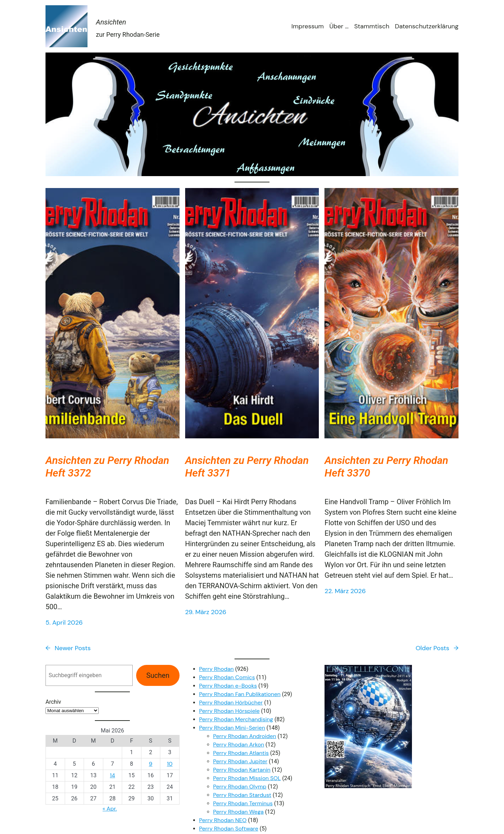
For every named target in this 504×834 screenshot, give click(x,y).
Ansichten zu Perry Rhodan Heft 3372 (107, 467)
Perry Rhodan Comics (227, 677)
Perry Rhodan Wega (239, 812)
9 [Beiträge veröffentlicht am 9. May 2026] (150, 764)
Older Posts (437, 648)
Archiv (53, 702)
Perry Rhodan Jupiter (240, 761)
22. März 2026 (345, 591)
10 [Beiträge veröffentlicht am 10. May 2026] (170, 764)
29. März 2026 (206, 612)
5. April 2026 (64, 623)
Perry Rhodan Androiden (245, 736)
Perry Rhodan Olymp (240, 787)
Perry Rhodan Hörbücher (231, 703)
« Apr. (110, 809)
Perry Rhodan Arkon (239, 745)
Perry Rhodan (216, 669)
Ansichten (111, 22)
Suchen (158, 675)
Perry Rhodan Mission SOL (247, 778)
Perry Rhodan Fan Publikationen (240, 694)
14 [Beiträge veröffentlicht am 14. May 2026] (113, 775)
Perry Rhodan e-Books (228, 686)
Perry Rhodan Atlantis (241, 753)
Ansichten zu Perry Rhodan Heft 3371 (247, 467)
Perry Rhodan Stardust (242, 795)
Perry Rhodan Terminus (243, 803)
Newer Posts (68, 648)
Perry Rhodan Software (229, 829)
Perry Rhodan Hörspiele (229, 711)
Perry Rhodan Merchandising (236, 719)
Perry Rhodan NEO (223, 820)
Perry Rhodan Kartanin (242, 770)
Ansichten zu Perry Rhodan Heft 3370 (386, 467)
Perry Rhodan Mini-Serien (232, 728)
